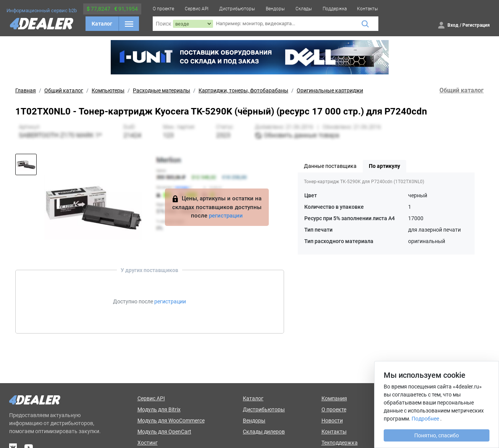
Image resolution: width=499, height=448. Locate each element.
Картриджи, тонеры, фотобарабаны (243, 90)
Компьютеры (108, 90)
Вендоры (275, 9)
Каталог (102, 24)
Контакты (367, 9)
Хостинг (148, 443)
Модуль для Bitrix (159, 409)
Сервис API (197, 9)
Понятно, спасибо (437, 435)
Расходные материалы (161, 90)
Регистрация (476, 25)
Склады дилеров (264, 432)
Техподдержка (340, 443)
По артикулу (384, 166)
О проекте (163, 9)
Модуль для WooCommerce (171, 421)
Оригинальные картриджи (330, 90)
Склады (304, 9)
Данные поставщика (330, 166)
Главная (26, 90)
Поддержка (335, 9)
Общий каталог (64, 90)
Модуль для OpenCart (164, 432)
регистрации (226, 216)
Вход (453, 25)
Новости (332, 421)
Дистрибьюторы (237, 9)
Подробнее (425, 419)
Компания (334, 398)
